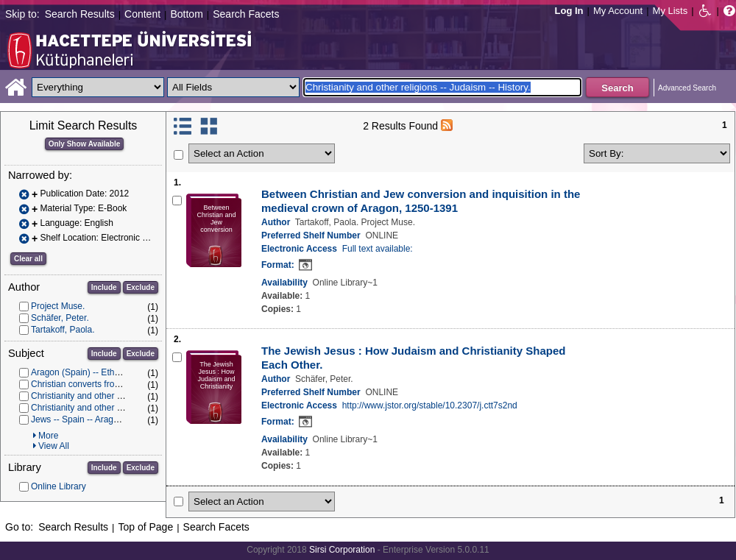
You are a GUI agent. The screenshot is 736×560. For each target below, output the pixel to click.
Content (142, 14)
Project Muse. (58, 306)
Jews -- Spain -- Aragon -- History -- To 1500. (118, 419)
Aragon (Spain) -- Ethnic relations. (98, 372)
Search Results (80, 14)
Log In (569, 11)
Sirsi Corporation (342, 550)
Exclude (141, 287)
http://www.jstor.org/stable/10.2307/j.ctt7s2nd (430, 405)
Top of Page (145, 527)
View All (54, 446)
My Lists (670, 11)
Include (104, 287)
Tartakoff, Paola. (63, 330)
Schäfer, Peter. (60, 318)
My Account (618, 11)
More (48, 436)
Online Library (59, 486)
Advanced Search (687, 88)
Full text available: (378, 249)
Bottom (186, 14)
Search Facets (246, 14)
